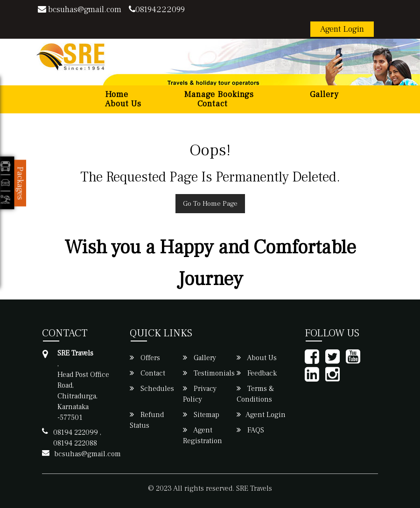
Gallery (324, 95)
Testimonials (209, 373)
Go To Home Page (210, 204)
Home (117, 95)
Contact (213, 104)
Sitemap (201, 415)
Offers (145, 358)
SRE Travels (254, 488)
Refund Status (147, 420)
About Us (123, 104)
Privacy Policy (200, 394)
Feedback (257, 373)
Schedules (152, 389)
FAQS (250, 430)
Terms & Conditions (255, 394)
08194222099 (157, 10)
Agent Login (342, 29)
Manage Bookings (219, 95)
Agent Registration (203, 435)
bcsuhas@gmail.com (80, 10)
